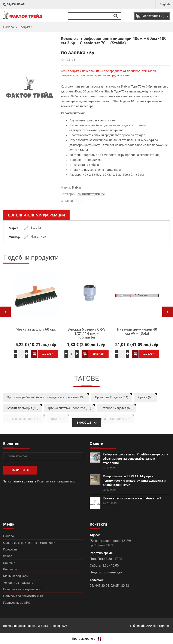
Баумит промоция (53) (23, 408)
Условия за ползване (18, 583)
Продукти (10, 549)
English (165, 4)
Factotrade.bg (50, 626)
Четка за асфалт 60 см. (36, 329)
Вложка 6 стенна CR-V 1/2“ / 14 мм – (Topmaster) (86, 333)
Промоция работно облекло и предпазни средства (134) (46, 397)
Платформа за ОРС (17, 603)
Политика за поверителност (57, 481)
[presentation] (5, 312)
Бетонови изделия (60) (117, 408)
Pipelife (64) (146, 397)
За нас (8, 556)
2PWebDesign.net (158, 626)
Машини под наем (16, 576)
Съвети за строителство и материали (29, 543)
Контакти (10, 569)
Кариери (9, 563)
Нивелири (38, 237)
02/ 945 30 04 (99, 586)
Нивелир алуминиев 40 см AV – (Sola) (137, 331)
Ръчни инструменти (91, 194)
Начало (9, 536)
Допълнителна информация (36, 215)
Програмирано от (87, 639)
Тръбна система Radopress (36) (69, 408)
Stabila (76, 187)
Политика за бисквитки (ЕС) (23, 596)
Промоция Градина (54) (112, 397)
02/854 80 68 (16, 4)
